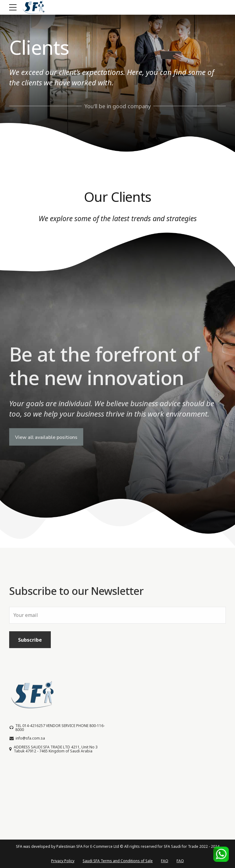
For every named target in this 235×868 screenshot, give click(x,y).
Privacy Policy (63, 861)
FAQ (165, 861)
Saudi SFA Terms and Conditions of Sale (118, 861)
